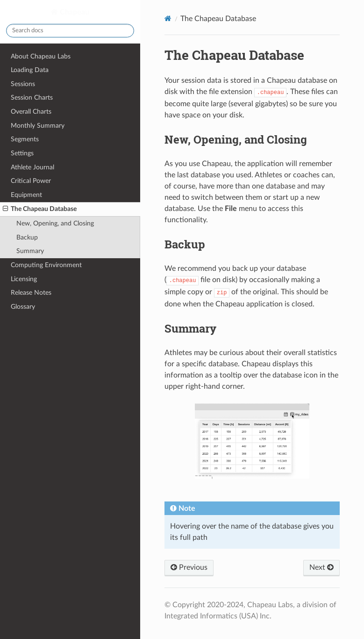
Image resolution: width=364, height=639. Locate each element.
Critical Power (31, 181)
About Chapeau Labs (41, 56)
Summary (30, 251)
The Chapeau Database (40, 209)
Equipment (26, 195)
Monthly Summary (38, 126)
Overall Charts (31, 112)
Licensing (24, 279)
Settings (22, 153)
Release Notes (31, 293)
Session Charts (32, 98)
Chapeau (74, 12)
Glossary (23, 307)
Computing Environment (46, 265)
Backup (27, 237)
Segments (25, 139)
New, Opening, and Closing (55, 223)
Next (321, 567)
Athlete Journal (32, 167)
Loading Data (30, 70)
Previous (189, 567)
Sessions (23, 84)
